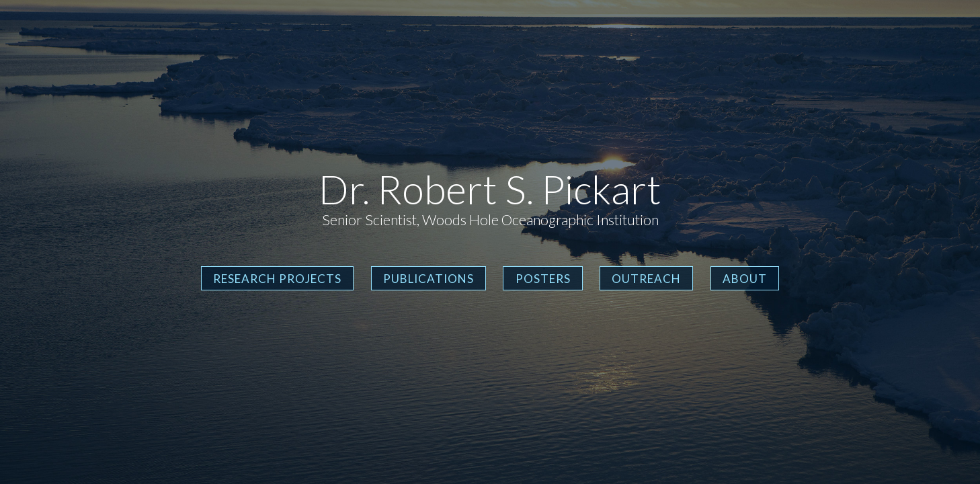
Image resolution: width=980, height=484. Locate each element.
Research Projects (277, 279)
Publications (428, 279)
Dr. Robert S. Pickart (490, 189)
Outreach (646, 279)
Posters (543, 279)
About (745, 279)
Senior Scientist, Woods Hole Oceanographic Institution (490, 220)
